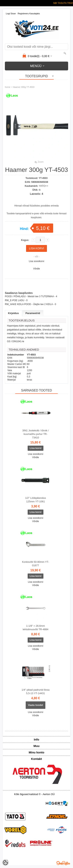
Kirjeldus (13, 313)
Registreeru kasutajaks (29, 13)
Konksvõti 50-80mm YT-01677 (35, 564)
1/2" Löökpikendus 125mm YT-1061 (36, 500)
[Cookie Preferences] (5, 863)
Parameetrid (33, 313)
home (8, 87)
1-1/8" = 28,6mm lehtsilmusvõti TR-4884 (36, 628)
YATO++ (44, 186)
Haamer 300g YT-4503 (24, 87)
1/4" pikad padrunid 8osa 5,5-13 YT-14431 (36, 692)
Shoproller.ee (63, 863)
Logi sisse (11, 13)
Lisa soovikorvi (36, 261)
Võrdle (36, 269)
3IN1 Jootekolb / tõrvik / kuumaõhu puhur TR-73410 (36, 434)
